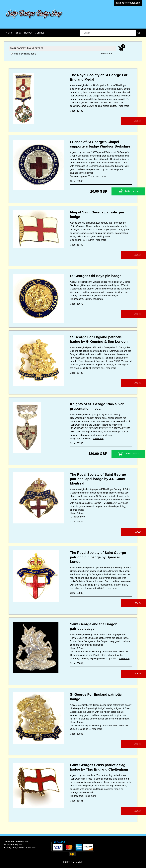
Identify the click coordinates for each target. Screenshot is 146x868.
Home (9, 33)
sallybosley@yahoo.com (128, 3)
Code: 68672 (77, 304)
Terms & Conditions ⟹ (16, 842)
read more (124, 106)
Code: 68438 (77, 373)
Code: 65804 (77, 663)
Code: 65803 (77, 734)
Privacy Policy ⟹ (13, 845)
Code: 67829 (77, 522)
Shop (18, 33)
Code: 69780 (77, 111)
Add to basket (114, 191)
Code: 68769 (77, 245)
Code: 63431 (77, 801)
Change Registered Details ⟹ (20, 848)
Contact (39, 33)
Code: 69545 (77, 181)
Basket (28, 33)
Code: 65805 (77, 593)
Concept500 (77, 862)
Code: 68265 (77, 443)
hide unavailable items (23, 54)
